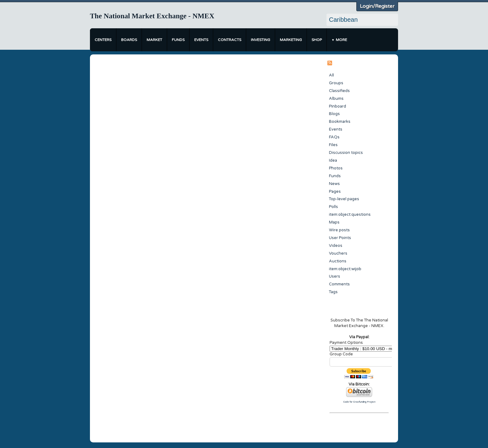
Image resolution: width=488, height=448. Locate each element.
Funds (178, 40)
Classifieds (339, 91)
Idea (333, 160)
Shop (317, 40)
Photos (336, 168)
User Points (340, 238)
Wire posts (339, 230)
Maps (334, 222)
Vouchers (338, 253)
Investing (260, 40)
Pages (335, 192)
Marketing (291, 40)
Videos (336, 246)
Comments (339, 284)
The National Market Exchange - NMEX (152, 16)
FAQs (334, 137)
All (331, 75)
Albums (336, 99)
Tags (333, 292)
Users (335, 276)
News (334, 184)
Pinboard (338, 106)
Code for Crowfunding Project (359, 402)
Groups (336, 83)
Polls (333, 207)
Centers (103, 40)
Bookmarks (340, 122)
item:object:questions (350, 215)
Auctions (338, 261)
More (341, 40)
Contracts (230, 40)
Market (154, 40)
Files (333, 145)
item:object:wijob (345, 269)
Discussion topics (346, 153)
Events (201, 40)
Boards (129, 40)
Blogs (334, 114)
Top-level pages (344, 199)
